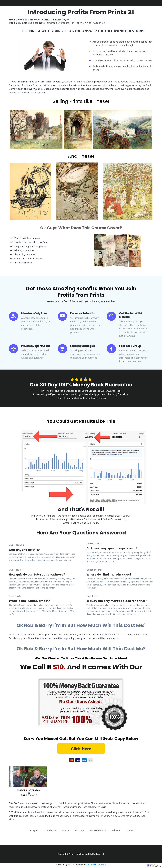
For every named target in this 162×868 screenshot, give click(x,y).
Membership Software (96, 864)
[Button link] (81, 748)
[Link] (33, 830)
